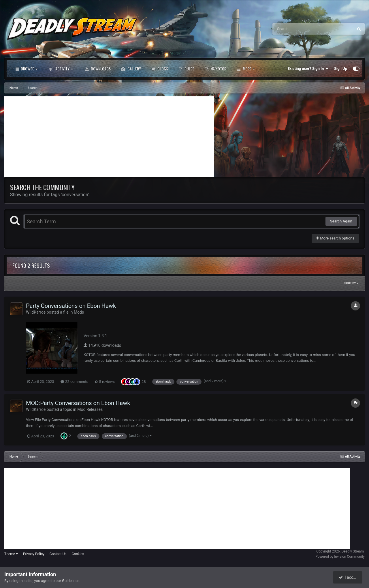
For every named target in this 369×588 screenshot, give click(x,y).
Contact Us (58, 554)
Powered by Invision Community (340, 557)
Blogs (160, 69)
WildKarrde (36, 312)
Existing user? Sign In (308, 69)
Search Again (341, 221)
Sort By (351, 283)
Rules (186, 69)
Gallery (131, 69)
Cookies (78, 554)
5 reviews (105, 382)
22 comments (74, 382)
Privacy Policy (34, 554)
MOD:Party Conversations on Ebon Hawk (78, 403)
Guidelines (71, 581)
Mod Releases (90, 409)
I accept (348, 577)
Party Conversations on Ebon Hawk (71, 306)
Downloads (98, 69)
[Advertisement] (109, 137)
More (246, 69)
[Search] (298, 29)
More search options (335, 238)
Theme (11, 554)
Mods (79, 312)
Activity (61, 69)
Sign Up (341, 69)
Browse (26, 69)
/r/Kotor (215, 69)
